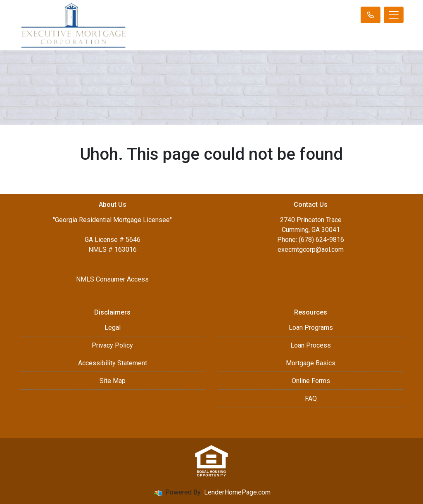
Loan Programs (311, 328)
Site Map (113, 381)
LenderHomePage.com (237, 492)
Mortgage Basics (311, 363)
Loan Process (311, 345)
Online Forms (311, 381)
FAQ (311, 399)
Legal (113, 328)
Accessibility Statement (113, 363)
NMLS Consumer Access (112, 279)
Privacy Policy (112, 345)
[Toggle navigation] (394, 15)
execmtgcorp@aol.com (311, 250)
